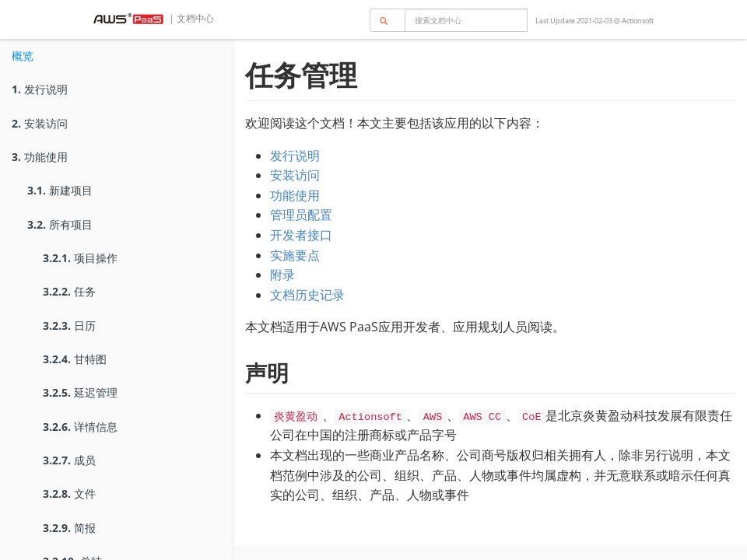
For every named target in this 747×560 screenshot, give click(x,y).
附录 (282, 275)
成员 (69, 460)
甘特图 (75, 359)
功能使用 (40, 157)
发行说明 (40, 89)
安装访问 (40, 123)
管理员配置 (301, 215)
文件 (69, 493)
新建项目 (60, 190)
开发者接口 (301, 235)
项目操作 (80, 258)
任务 (69, 291)
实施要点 (295, 255)
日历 (69, 325)
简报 (69, 528)
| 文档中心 (190, 18)
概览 (23, 56)
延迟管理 (80, 392)
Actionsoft (638, 21)
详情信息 (80, 427)
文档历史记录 (307, 295)
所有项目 (60, 224)
